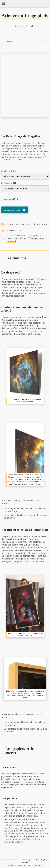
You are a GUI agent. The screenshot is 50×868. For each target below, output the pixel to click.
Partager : (19, 26)
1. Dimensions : (9, 171)
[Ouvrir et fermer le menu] (4, 4)
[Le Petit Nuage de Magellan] (25, 55)
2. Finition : (7, 183)
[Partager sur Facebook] (26, 28)
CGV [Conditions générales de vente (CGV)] (37, 860)
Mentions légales (26, 860)
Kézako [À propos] (37, 865)
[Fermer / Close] (7, 42)
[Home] (25, 4)
